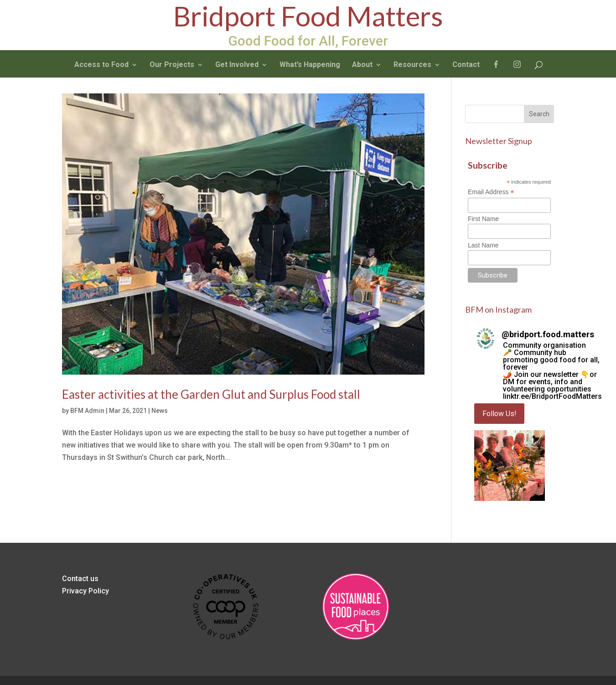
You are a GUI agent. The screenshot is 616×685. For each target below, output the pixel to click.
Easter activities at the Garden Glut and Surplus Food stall (211, 394)
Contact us (80, 579)
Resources (412, 64)
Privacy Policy (85, 591)
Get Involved (237, 64)
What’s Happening (310, 64)
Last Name (483, 245)
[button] (510, 466)
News (160, 411)
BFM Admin (87, 411)
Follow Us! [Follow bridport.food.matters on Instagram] (500, 414)
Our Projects (172, 64)
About (362, 64)
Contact (466, 64)
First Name (483, 219)
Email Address (491, 192)
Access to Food (101, 64)
